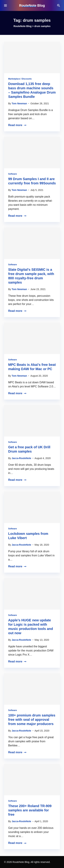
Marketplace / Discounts (20, 79)
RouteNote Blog (32, 5)
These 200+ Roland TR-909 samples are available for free (30, 810)
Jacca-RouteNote (21, 458)
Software (13, 174)
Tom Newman (19, 103)
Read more (17, 125)
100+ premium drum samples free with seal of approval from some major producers (32, 720)
